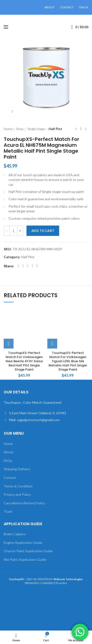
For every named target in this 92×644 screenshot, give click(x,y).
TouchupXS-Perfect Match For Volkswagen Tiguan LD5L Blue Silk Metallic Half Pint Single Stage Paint (68, 361)
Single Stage (36, 129)
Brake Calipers (15, 534)
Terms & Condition (18, 486)
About (9, 452)
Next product (86, 129)
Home (8, 129)
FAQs (8, 461)
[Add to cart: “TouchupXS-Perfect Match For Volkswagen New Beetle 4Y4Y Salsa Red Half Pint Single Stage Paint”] (9, 344)
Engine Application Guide (23, 543)
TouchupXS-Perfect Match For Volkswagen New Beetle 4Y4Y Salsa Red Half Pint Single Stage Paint (24, 361)
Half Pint (55, 129)
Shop (20, 129)
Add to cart (43, 231)
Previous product (76, 129)
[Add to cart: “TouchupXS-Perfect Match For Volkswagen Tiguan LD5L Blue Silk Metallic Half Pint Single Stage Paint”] (52, 344)
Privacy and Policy (17, 494)
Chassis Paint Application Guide (28, 551)
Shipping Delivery (17, 469)
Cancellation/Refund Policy (24, 503)
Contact (10, 477)
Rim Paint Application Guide (25, 559)
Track (8, 511)
